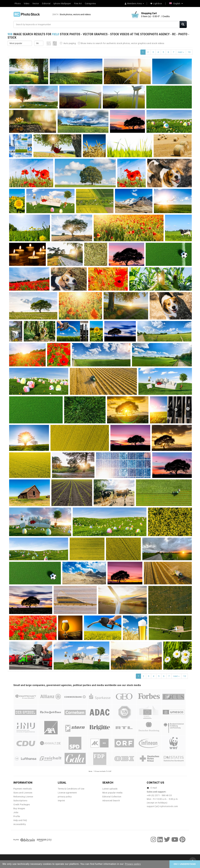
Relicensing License (23, 797)
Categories (90, 3)
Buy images (19, 808)
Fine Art (78, 3)
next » (181, 52)
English (176, 3)
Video (27, 3)
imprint (61, 801)
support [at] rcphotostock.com (162, 806)
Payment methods (23, 789)
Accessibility (20, 824)
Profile (17, 816)
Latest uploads (110, 789)
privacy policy (65, 797)
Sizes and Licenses (23, 793)
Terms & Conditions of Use (71, 789)
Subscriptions (20, 801)
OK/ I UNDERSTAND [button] (185, 864)
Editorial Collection (112, 797)
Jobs (16, 812)
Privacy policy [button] (133, 864)
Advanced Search (111, 801)
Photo (18, 3)
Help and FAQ (20, 820)
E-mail (154, 788)
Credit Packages (22, 805)
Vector (36, 3)
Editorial (46, 3)
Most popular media (112, 793)
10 (189, 52)
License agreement (67, 793)
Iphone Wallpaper (62, 3)
